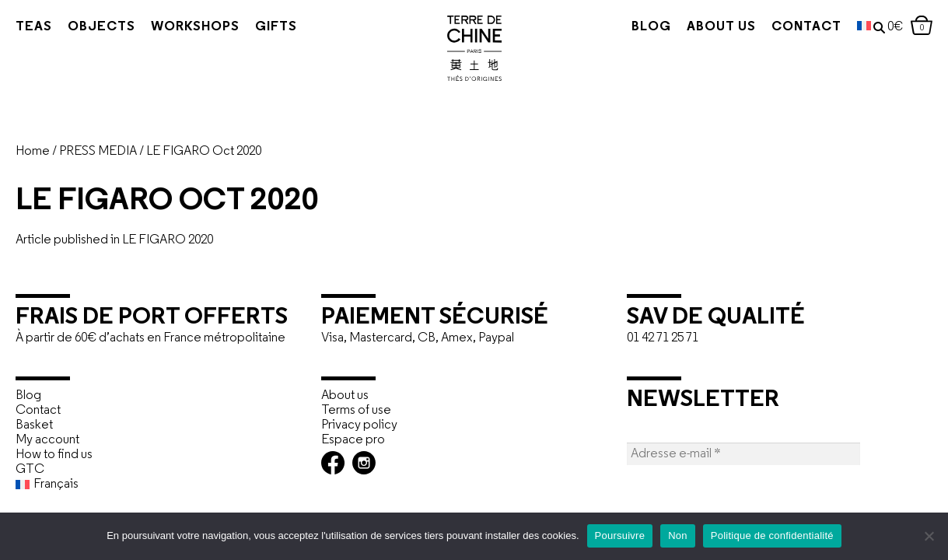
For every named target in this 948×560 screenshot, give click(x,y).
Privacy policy (359, 425)
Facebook (333, 463)
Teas (34, 27)
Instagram (364, 463)
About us (695, 27)
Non (678, 535)
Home (33, 151)
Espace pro (353, 440)
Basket (34, 425)
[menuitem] (838, 27)
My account (47, 440)
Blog (625, 27)
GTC (30, 469)
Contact (780, 27)
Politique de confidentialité (772, 535)
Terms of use (356, 410)
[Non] (929, 536)
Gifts (276, 27)
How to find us (54, 455)
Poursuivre (620, 535)
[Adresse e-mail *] (743, 454)
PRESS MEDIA (98, 151)
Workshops (195, 27)
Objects (101, 27)
